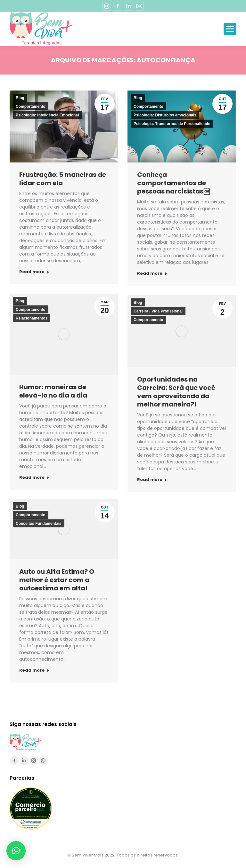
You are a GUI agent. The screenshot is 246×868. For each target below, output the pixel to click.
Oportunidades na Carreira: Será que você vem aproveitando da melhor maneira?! (176, 392)
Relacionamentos (32, 318)
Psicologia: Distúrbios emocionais (165, 115)
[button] (16, 851)
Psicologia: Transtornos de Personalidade (172, 124)
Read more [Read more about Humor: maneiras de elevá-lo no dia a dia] (34, 477)
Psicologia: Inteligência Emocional (47, 115)
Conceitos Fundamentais (39, 524)
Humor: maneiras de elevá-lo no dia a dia (53, 391)
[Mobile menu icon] (230, 29)
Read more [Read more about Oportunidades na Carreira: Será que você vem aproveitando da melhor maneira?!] (152, 480)
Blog (20, 98)
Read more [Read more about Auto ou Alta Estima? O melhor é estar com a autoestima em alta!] (34, 670)
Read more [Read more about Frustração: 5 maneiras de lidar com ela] (34, 272)
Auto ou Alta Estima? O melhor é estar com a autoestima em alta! (57, 580)
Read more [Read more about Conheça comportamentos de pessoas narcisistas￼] (152, 273)
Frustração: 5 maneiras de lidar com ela (63, 179)
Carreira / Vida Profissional (158, 311)
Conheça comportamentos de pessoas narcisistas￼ (173, 183)
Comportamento (31, 107)
